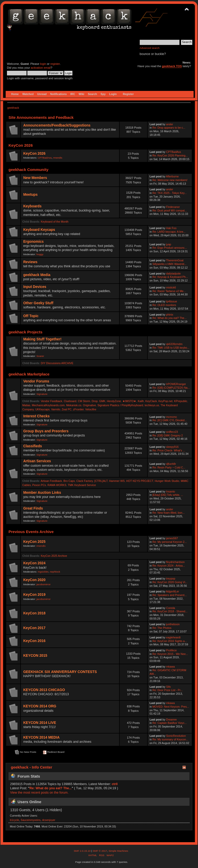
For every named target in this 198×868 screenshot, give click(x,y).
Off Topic (31, 316)
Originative (89, 405)
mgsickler (43, 572)
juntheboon (173, 624)
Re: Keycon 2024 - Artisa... (169, 566)
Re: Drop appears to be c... (169, 128)
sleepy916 (172, 447)
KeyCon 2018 (34, 613)
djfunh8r (171, 464)
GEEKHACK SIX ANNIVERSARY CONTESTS (60, 672)
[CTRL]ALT (101, 481)
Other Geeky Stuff (38, 303)
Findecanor (173, 207)
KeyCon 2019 (34, 595)
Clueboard (70, 401)
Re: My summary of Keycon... (170, 739)
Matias (26, 405)
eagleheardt (173, 637)
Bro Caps (69, 481)
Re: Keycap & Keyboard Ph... (170, 277)
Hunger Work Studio (167, 481)
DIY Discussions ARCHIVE (57, 363)
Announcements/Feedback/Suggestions (57, 125)
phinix (170, 315)
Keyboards (32, 206)
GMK (102, 401)
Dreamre (171, 720)
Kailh (141, 401)
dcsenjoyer (49, 820)
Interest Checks (36, 416)
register (55, 64)
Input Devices (35, 287)
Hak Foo (171, 228)
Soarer (40, 356)
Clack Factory (85, 481)
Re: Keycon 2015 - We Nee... (170, 654)
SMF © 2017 (100, 851)
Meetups (30, 195)
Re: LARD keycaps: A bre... (169, 232)
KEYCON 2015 (35, 656)
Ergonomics (33, 242)
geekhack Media (37, 275)
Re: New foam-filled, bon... (168, 513)
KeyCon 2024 (34, 563)
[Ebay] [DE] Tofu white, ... (168, 495)
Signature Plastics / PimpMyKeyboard (120, 405)
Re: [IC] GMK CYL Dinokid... (170, 420)
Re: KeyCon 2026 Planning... (170, 155)
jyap (168, 244)
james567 (172, 538)
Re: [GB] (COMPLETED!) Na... (171, 388)
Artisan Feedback (51, 481)
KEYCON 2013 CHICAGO (44, 690)
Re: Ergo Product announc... (170, 248)
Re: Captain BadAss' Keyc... (170, 723)
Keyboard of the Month (55, 222)
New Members (35, 178)
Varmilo (56, 409)
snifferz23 (172, 432)
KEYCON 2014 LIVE (40, 723)
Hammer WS (117, 481)
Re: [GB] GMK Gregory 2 (168, 435)
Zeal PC (67, 409)
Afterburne (172, 176)
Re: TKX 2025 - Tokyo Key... (170, 193)
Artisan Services (37, 461)
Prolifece (171, 650)
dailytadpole (173, 273)
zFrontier (78, 409)
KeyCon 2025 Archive (54, 556)
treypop (171, 578)
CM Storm (84, 401)
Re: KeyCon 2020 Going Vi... (170, 582)
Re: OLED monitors (164, 305)
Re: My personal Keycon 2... (170, 542)
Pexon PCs (39, 485)
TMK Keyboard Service (82, 485)
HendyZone (114, 401)
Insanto (171, 491)
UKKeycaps (42, 409)
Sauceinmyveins (31, 820)
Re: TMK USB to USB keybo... (171, 348)
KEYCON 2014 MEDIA (41, 737)
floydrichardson (175, 562)
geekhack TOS (172, 66)
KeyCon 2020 (34, 580)
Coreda (171, 608)
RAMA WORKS (57, 485)
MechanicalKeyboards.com (48, 405)
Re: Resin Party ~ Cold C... (169, 467)
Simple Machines (118, 851)
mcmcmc (171, 417)
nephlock (55, 572)
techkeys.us (152, 405)
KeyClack (151, 401)
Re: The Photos (162, 628)
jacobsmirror (43, 584)
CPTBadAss (45, 158)
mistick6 (171, 287)
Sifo (168, 687)
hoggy (40, 254)
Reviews (30, 262)
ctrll (115, 784)
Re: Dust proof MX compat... (170, 210)
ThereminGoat (175, 260)
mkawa (170, 667)
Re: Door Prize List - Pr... (167, 690)
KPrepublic (181, 401)
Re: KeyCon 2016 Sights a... (170, 641)
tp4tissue (171, 301)
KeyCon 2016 (34, 641)
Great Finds (33, 508)
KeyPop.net (165, 401)
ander (170, 124)
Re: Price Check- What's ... (169, 450)
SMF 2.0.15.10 (82, 851)
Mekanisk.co (74, 405)
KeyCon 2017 (34, 628)
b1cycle (14, 820)
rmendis (58, 158)
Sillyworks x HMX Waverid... (169, 264)
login (43, 64)
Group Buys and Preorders (46, 431)
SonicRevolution (176, 736)
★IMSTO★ (129, 401)
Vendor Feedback (51, 401)
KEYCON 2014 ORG (40, 706)
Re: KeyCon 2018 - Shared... (170, 611)
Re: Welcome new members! (170, 180)
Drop (95, 401)
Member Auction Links (42, 493)
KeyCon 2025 (34, 542)
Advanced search (150, 48)
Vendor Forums (36, 381)
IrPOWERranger (176, 384)
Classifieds (32, 446)
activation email (41, 68)
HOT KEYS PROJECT (140, 481)
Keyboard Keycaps (39, 230)
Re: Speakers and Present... (170, 595)
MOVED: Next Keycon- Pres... (171, 707)
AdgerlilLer (173, 591)
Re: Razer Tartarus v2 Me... (169, 291)
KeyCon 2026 (34, 154)
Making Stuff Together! (42, 339)
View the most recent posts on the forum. (39, 793)
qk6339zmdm (174, 344)
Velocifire (91, 409)
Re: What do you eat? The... (169, 318)
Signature (42, 394)
